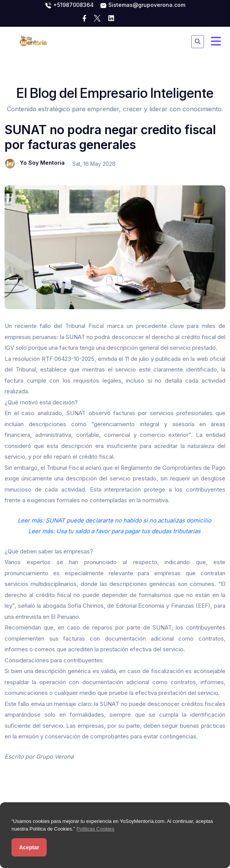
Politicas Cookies (95, 829)
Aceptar (29, 847)
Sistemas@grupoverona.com (143, 5)
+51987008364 (69, 5)
